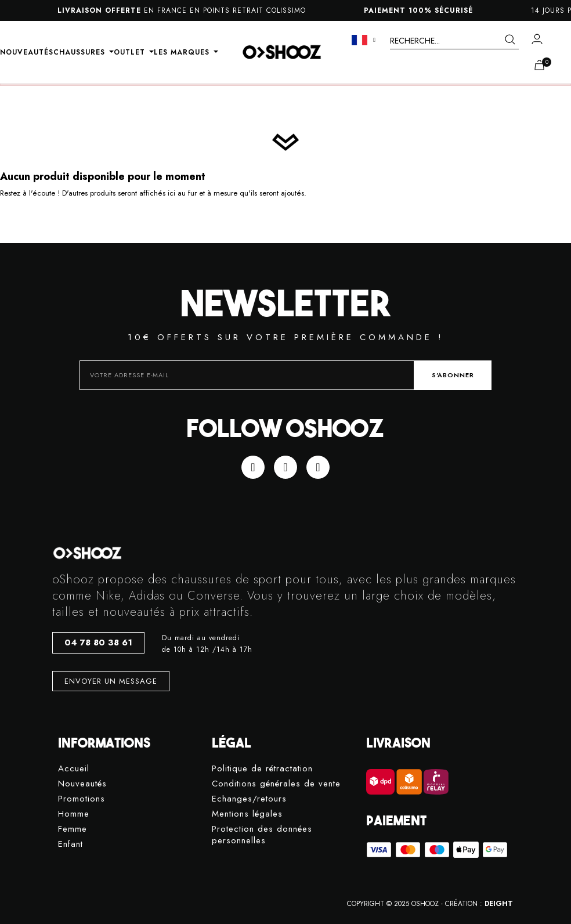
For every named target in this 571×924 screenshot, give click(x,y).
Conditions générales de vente (276, 784)
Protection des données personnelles (262, 835)
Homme (74, 814)
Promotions (82, 799)
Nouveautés (82, 784)
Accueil (74, 769)
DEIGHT (499, 904)
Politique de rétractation (262, 769)
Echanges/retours (249, 799)
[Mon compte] (537, 39)
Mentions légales (247, 814)
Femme (73, 829)
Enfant (71, 844)
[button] (98, 643)
